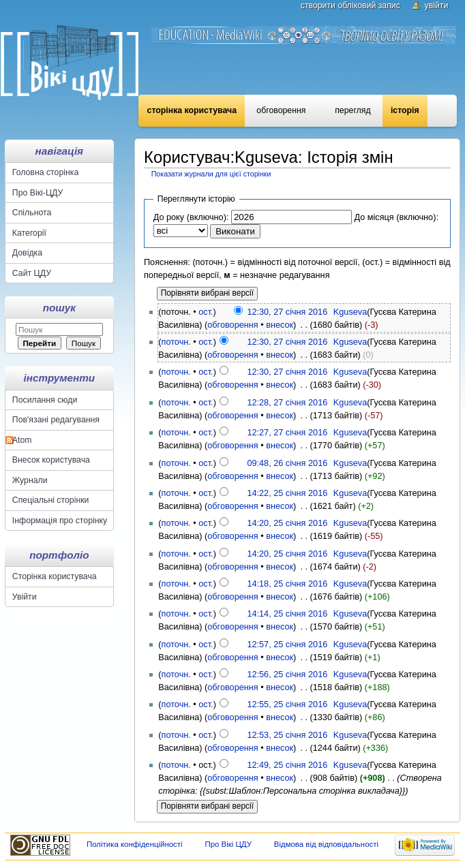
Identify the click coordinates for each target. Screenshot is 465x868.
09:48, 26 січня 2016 (287, 463)
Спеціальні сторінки (51, 500)
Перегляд (352, 110)
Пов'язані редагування (56, 420)
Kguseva (350, 312)
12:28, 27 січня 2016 (287, 403)
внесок (280, 325)
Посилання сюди (45, 400)
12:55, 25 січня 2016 (287, 704)
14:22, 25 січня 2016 (287, 493)
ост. (206, 312)
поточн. (176, 342)
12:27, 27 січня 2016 (287, 433)
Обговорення (281, 110)
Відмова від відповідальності (326, 844)
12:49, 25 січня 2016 (287, 765)
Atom (22, 440)
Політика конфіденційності (135, 844)
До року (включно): (191, 217)
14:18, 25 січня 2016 (287, 584)
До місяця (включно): (396, 217)
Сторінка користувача (192, 110)
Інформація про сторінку (60, 521)
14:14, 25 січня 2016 (287, 614)
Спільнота (32, 213)
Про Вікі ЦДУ (228, 844)
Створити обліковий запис (350, 5)
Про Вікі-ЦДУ (37, 193)
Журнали (30, 480)
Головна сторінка (45, 172)
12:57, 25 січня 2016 (287, 645)
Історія (405, 110)
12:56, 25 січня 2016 (287, 675)
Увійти (437, 5)
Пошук (59, 308)
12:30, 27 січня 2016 (287, 312)
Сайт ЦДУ (32, 273)
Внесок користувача (51, 460)
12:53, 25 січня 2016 (287, 735)
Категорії (29, 233)
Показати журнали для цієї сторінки (211, 174)
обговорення (232, 325)
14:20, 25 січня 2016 (287, 523)
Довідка (27, 253)
